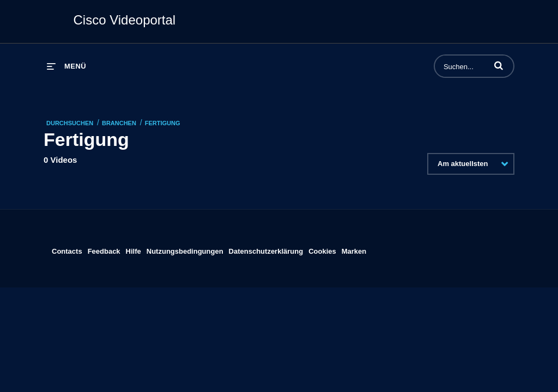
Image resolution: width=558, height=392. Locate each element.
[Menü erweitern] (66, 66)
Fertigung (163, 123)
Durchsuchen (70, 123)
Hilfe (134, 250)
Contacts (67, 250)
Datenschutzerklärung (266, 250)
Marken (354, 250)
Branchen (119, 123)
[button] (499, 65)
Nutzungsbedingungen (185, 250)
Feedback (104, 250)
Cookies (322, 250)
